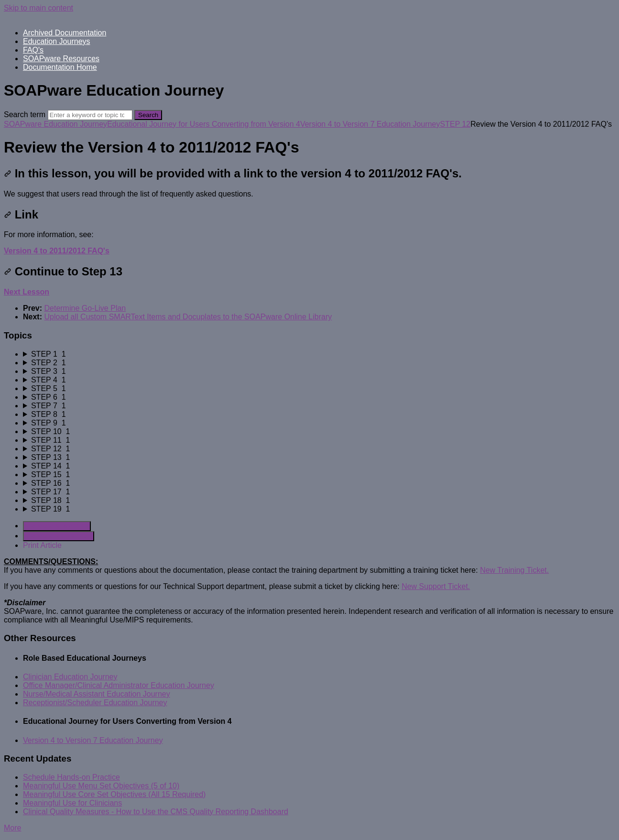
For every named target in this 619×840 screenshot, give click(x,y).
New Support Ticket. (436, 586)
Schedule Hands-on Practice (71, 777)
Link (21, 214)
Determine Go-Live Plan (85, 308)
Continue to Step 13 (63, 271)
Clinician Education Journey (70, 677)
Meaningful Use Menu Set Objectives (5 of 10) (101, 786)
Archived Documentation (65, 33)
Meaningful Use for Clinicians (72, 803)
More (12, 828)
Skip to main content (38, 8)
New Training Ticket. (514, 570)
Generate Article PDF (57, 526)
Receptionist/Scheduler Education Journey (95, 703)
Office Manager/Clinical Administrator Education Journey (119, 685)
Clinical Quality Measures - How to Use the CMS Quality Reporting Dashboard (156, 812)
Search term (25, 115)
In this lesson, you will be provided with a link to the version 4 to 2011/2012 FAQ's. (233, 173)
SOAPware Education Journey (55, 124)
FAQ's (33, 50)
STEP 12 (456, 124)
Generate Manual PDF (59, 536)
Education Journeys (57, 41)
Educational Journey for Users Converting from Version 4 (204, 124)
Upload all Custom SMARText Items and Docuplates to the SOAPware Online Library (188, 317)
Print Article (42, 545)
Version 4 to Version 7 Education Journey (370, 124)
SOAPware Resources (61, 59)
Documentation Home (60, 67)
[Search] (90, 115)
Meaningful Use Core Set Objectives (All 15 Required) (114, 794)
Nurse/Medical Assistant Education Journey (97, 694)
